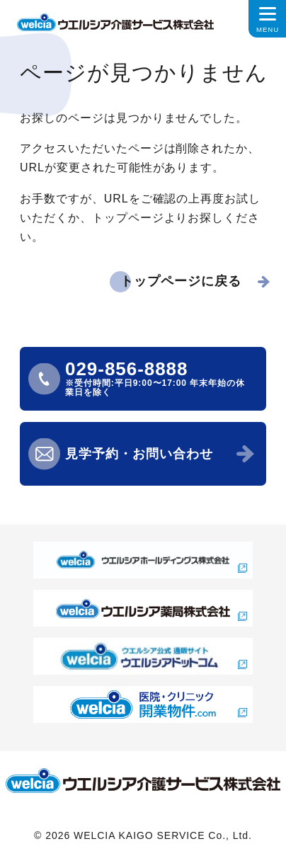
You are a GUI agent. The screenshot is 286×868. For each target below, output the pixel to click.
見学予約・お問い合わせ (139, 454)
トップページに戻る (181, 281)
